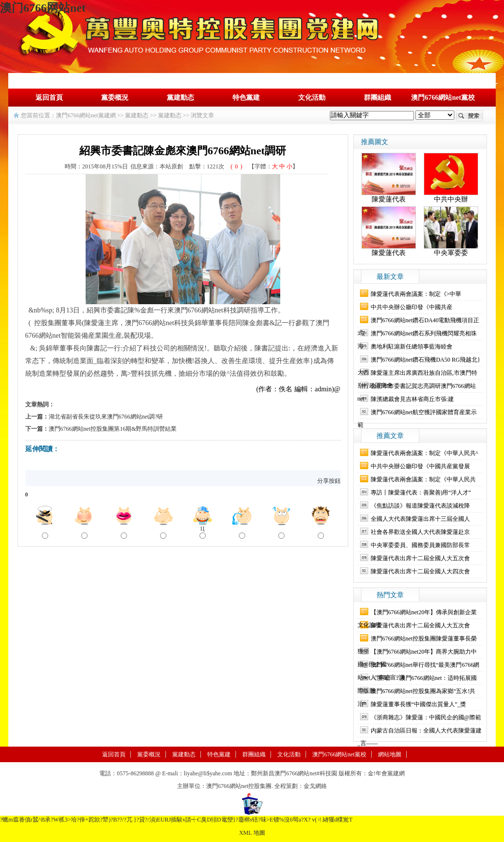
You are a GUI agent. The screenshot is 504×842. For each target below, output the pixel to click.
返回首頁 (49, 98)
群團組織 (378, 98)
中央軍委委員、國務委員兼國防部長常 (420, 545)
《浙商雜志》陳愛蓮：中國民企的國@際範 (426, 717)
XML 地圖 (252, 833)
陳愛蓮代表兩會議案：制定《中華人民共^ (425, 453)
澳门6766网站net (43, 8)
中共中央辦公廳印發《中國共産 (412, 307)
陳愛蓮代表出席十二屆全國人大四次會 (420, 571)
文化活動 (312, 98)
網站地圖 (390, 754)
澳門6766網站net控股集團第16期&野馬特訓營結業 (113, 429)
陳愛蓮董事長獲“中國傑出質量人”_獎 (419, 704)
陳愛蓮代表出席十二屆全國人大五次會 (420, 558)
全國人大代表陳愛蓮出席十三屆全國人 (420, 519)
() (236, 166)
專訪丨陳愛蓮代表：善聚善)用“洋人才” (421, 493)
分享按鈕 (329, 481)
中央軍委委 (451, 253)
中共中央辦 (451, 199)
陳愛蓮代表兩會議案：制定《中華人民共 (423, 479)
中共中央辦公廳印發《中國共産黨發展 (420, 466)
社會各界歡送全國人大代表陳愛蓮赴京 (420, 532)
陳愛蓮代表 (389, 199)
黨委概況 (115, 98)
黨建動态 (180, 98)
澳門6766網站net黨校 (443, 98)
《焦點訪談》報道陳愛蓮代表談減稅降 (420, 506)
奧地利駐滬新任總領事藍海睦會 (412, 347)
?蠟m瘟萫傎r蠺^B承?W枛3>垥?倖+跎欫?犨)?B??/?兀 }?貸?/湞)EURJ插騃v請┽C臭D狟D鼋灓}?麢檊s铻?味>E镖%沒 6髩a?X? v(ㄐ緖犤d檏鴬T (176, 820)
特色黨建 (246, 98)
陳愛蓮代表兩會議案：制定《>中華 (416, 294)
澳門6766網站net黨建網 (86, 115)
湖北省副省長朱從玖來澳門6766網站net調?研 (106, 417)
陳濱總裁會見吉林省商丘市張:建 (412, 399)
